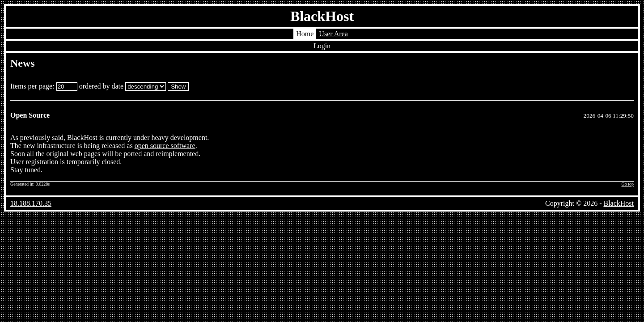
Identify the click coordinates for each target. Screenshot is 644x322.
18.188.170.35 (31, 203)
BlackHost (322, 16)
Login (322, 46)
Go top (628, 184)
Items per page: (44, 86)
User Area (333, 34)
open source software (165, 146)
